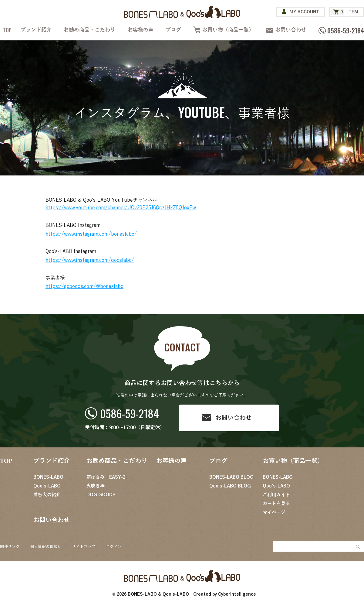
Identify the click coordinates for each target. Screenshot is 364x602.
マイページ (274, 512)
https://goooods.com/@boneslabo (84, 286)
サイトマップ (84, 547)
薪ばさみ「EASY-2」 (108, 477)
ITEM (345, 12)
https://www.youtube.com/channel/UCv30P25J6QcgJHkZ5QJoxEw (121, 208)
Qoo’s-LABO (47, 486)
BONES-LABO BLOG (231, 477)
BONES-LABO (48, 477)
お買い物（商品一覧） (228, 30)
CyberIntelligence (237, 594)
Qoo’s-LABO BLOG (230, 486)
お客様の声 (141, 30)
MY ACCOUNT (304, 12)
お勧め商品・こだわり (89, 30)
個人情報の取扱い (46, 547)
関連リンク (10, 547)
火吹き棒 (96, 486)
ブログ (173, 30)
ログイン (114, 547)
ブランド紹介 (36, 30)
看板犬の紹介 (47, 495)
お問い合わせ (291, 30)
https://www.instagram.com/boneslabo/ (91, 234)
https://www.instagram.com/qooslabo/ (90, 260)
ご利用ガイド (276, 495)
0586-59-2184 (130, 413)
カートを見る (276, 504)
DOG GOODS (101, 495)
